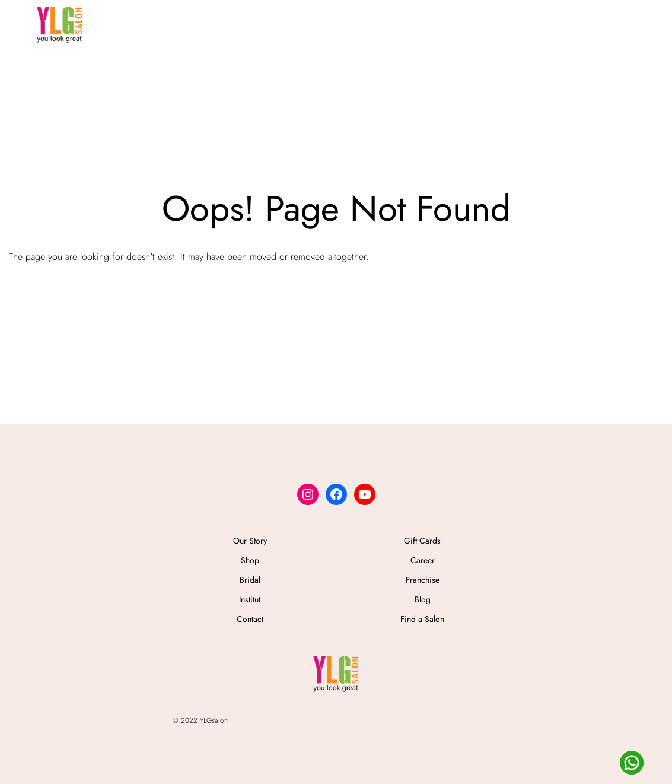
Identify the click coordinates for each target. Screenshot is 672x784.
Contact (250, 619)
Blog (423, 599)
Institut (250, 599)
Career (423, 560)
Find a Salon (422, 619)
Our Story (250, 541)
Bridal (250, 580)
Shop (250, 560)
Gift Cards (422, 541)
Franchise (423, 580)
